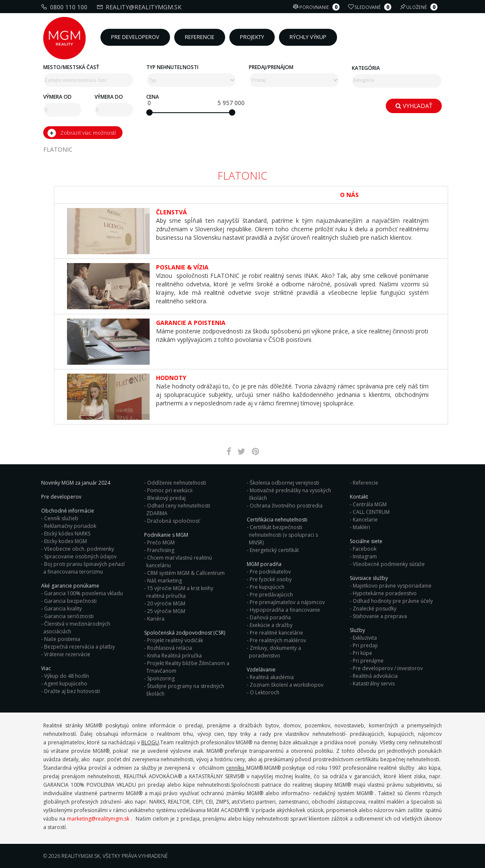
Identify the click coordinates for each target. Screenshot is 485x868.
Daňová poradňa (270, 617)
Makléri (361, 527)
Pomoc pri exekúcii (170, 490)
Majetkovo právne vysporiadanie (392, 586)
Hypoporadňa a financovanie (285, 610)
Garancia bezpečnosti (70, 601)
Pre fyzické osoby (271, 579)
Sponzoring (161, 678)
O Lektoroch (265, 692)
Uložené (420, 7)
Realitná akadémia (272, 677)
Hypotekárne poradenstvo (385, 593)
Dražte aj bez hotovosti (72, 691)
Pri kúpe (362, 653)
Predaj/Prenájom (271, 67)
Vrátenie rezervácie (67, 654)
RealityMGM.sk (81, 856)
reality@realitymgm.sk (140, 7)
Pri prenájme (368, 661)
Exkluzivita (365, 638)
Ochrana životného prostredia (286, 506)
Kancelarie (365, 520)
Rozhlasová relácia (170, 648)
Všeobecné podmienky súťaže (389, 564)
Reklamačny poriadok (70, 526)
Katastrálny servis (374, 684)
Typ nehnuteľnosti (172, 67)
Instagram (365, 556)
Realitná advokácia (375, 676)
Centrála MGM (370, 504)
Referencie (365, 483)
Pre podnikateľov (270, 572)
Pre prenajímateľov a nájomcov (287, 602)
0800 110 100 (65, 7)
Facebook (365, 549)
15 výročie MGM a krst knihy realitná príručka (180, 592)
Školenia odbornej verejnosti (284, 483)
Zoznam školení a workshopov (287, 685)
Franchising (161, 550)
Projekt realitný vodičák (175, 640)
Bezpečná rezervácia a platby (79, 647)
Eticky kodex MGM (66, 541)
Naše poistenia (62, 639)
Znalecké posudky (375, 609)
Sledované (371, 7)
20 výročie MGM (166, 603)
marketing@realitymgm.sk (98, 819)
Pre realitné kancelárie (276, 633)
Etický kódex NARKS (67, 534)
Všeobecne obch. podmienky (79, 549)
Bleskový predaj (166, 498)
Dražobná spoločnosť (173, 521)
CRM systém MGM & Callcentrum (186, 573)
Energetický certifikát (274, 550)
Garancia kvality (63, 609)
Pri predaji (365, 645)
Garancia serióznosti (69, 616)
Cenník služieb (61, 518)
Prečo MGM (161, 542)
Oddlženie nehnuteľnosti (177, 483)
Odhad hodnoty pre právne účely (393, 601)
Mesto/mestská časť (71, 67)
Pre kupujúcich (267, 587)
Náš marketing (164, 581)
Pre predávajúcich (271, 595)
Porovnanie (317, 7)
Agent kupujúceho (66, 684)
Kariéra (156, 619)
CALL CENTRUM (371, 512)
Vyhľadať (414, 106)
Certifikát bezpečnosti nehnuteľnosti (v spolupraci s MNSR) (283, 535)
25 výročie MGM (166, 611)
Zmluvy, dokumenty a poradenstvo (275, 652)
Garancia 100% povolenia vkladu (84, 593)
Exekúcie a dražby (271, 625)
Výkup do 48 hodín (67, 676)
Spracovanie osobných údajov (80, 556)
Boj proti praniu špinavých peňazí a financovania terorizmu (84, 568)
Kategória (366, 68)
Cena (153, 97)
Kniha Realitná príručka (174, 656)
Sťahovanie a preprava (380, 616)
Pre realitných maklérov (278, 640)
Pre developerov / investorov (388, 668)
